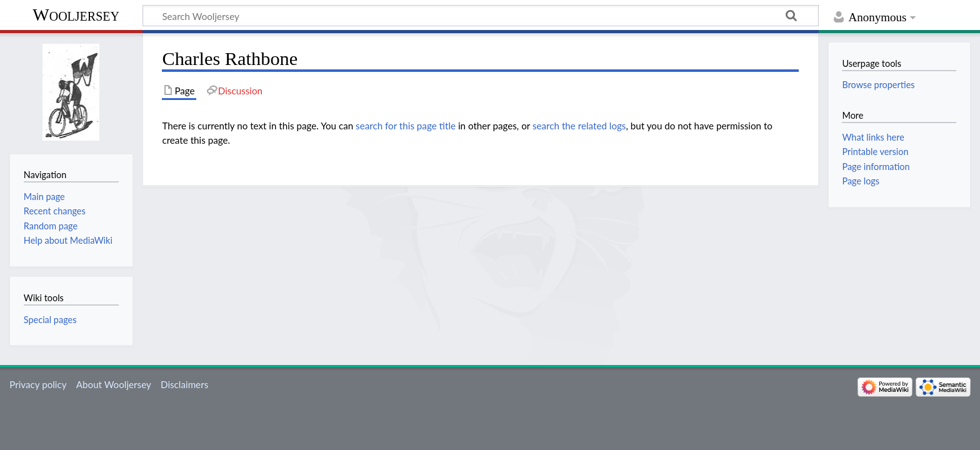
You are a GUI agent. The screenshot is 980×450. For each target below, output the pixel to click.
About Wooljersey (114, 384)
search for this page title (406, 126)
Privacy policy (38, 384)
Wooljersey (76, 15)
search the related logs (579, 126)
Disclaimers (184, 384)
